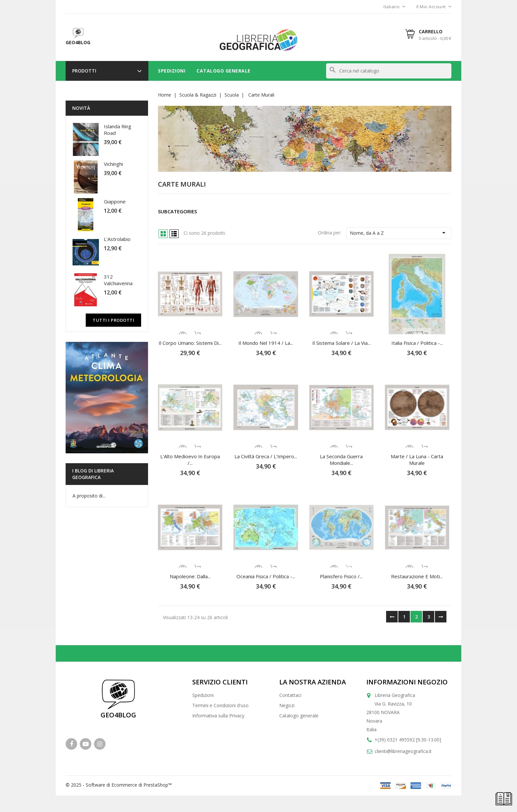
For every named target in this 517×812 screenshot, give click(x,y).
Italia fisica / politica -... (417, 343)
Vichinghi (113, 164)
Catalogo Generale (224, 71)
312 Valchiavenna (118, 280)
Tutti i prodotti (113, 320)
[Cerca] (389, 71)
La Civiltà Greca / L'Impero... (266, 456)
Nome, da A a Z (399, 233)
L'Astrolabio (117, 239)
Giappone (115, 201)
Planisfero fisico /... (341, 576)
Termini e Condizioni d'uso (220, 705)
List (174, 234)
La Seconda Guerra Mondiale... (341, 460)
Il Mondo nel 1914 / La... (266, 343)
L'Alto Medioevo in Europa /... (190, 460)
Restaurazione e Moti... (417, 576)
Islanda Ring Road (118, 130)
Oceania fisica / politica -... (266, 576)
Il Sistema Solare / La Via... (341, 343)
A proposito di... (89, 496)
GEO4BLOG (118, 715)
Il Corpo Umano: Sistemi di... (190, 343)
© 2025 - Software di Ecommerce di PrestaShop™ (119, 785)
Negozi (287, 705)
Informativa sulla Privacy (218, 716)
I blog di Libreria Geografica (93, 474)
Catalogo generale (299, 716)
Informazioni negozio (407, 682)
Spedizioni (172, 71)
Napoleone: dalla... (190, 576)
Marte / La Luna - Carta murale (417, 460)
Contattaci (290, 695)
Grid (163, 234)
